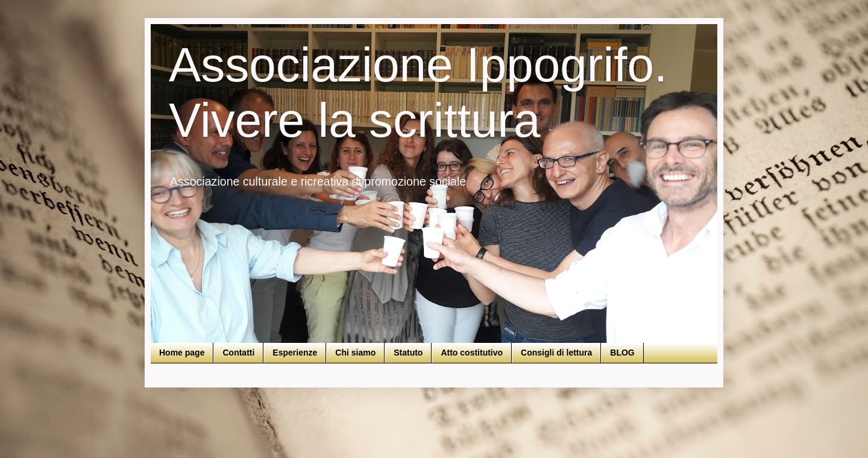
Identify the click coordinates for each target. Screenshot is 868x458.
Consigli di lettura (556, 353)
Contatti (238, 353)
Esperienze (295, 353)
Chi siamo (355, 353)
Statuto (408, 353)
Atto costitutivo (472, 353)
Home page (182, 353)
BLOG (622, 353)
